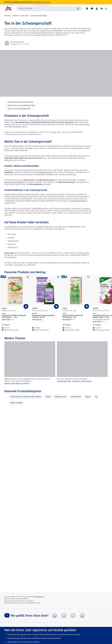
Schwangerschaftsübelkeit (14, 182)
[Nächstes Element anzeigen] (109, 295)
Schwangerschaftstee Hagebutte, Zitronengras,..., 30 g (14, 316)
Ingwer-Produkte (16, 403)
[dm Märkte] (87, 9)
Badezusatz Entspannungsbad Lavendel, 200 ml (43, 316)
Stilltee (48, 397)
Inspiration (16, 16)
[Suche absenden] (78, 9)
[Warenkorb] (101, 9)
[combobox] (49, 9)
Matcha (88, 397)
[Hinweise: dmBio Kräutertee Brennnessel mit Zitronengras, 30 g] (66, 325)
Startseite (7, 16)
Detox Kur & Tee (61, 397)
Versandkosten (39, 597)
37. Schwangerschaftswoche (77, 201)
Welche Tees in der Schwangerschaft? (21, 105)
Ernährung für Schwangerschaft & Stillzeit (26, 397)
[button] (106, 9)
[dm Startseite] (8, 9)
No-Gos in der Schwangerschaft (19, 109)
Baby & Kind (25, 16)
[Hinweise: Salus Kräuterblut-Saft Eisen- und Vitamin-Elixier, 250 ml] (97, 325)
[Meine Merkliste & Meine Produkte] (92, 9)
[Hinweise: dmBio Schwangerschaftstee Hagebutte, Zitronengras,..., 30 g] (6, 325)
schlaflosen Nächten (45, 173)
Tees (54, 132)
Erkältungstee (76, 397)
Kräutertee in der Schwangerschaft (21, 102)
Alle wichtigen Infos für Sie (42, 2)
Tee (96, 397)
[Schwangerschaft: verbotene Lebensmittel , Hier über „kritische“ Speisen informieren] (82, 363)
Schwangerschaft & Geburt (39, 16)
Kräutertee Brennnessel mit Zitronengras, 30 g (73, 316)
